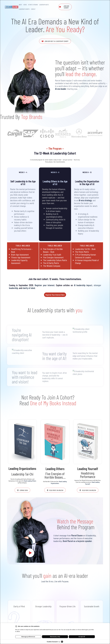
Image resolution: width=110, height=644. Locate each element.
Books (25, 5)
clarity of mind (29, 288)
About (21, 5)
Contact (33, 9)
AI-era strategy (85, 200)
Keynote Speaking (33, 5)
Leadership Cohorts (24, 9)
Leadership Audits (44, 5)
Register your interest (45, 285)
